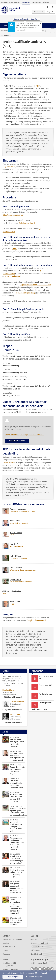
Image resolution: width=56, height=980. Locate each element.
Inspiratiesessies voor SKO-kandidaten (35, 285)
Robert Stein (15, 556)
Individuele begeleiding (25, 293)
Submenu (7, 35)
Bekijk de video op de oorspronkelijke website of (25, 435)
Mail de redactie (9, 947)
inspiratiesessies (9, 462)
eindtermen (11, 167)
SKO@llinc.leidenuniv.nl (12, 697)
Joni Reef (14, 544)
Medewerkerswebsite (8, 31)
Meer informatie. (42, 973)
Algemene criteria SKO (46, 678)
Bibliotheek (46, 2)
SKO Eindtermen (13, 276)
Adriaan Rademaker (18, 509)
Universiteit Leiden (7, 2)
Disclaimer (6, 954)
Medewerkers (26, 2)
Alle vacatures (36, 950)
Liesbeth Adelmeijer (13, 591)
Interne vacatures (37, 947)
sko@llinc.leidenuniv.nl (36, 620)
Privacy (5, 950)
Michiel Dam (15, 602)
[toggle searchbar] (53, 7)
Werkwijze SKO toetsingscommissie (42, 706)
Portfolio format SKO (45, 695)
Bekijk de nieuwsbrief (39, 963)
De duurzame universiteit (40, 943)
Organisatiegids (36, 2)
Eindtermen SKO (45, 685)
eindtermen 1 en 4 (28, 223)
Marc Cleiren (15, 521)
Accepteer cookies (17, 441)
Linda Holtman (16, 568)
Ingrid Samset (16, 580)
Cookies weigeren (35, 977)
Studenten (17, 2)
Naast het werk (36, 954)
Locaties (6, 943)
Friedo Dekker (16, 533)
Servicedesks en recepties (12, 939)
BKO (38, 86)
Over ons (34, 939)
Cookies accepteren (13, 977)
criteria (14, 248)
